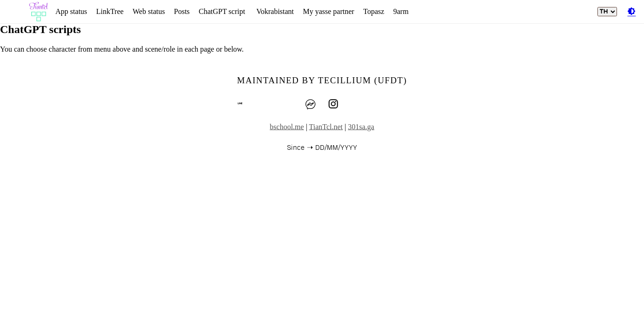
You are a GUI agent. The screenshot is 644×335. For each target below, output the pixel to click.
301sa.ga (361, 127)
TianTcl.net (326, 127)
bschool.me (287, 127)
